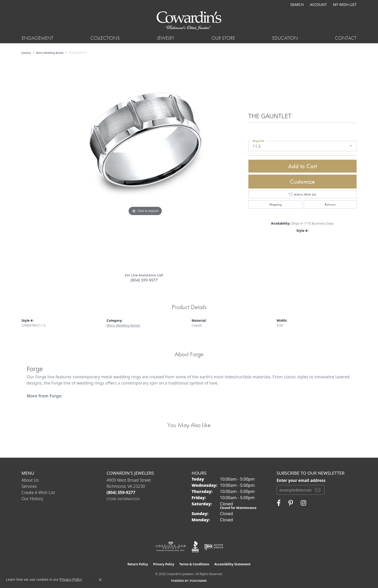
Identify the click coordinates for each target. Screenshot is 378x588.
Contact (346, 38)
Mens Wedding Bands (50, 53)
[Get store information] (123, 499)
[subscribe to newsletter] (318, 490)
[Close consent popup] (100, 580)
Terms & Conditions (194, 564)
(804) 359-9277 (144, 280)
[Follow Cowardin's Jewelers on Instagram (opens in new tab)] (303, 503)
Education (285, 38)
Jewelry (166, 38)
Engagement (37, 38)
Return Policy (138, 564)
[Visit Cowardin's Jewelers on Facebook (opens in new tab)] (279, 503)
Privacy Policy (164, 564)
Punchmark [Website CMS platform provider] (198, 581)
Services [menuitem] (29, 486)
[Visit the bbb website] (195, 547)
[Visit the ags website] (171, 547)
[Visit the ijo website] (214, 547)
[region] (145, 166)
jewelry (26, 53)
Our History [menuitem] (32, 499)
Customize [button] (302, 181)
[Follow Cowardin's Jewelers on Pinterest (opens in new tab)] (291, 503)
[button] (296, 5)
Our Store (223, 38)
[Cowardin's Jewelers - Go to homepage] (189, 21)
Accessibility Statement (232, 564)
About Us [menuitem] (30, 480)
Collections (105, 38)
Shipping (275, 204)
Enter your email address (301, 480)
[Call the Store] (121, 492)
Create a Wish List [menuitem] (38, 492)
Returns (330, 204)
